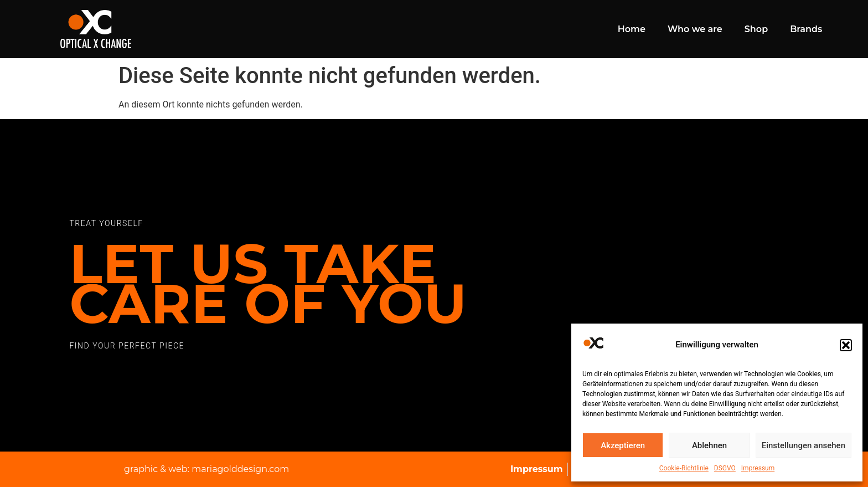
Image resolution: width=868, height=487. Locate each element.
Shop (756, 29)
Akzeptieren (623, 445)
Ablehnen (709, 445)
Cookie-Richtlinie (684, 468)
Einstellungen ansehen (804, 445)
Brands (806, 29)
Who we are (695, 29)
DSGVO (725, 468)
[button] (846, 345)
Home (632, 29)
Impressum (758, 468)
